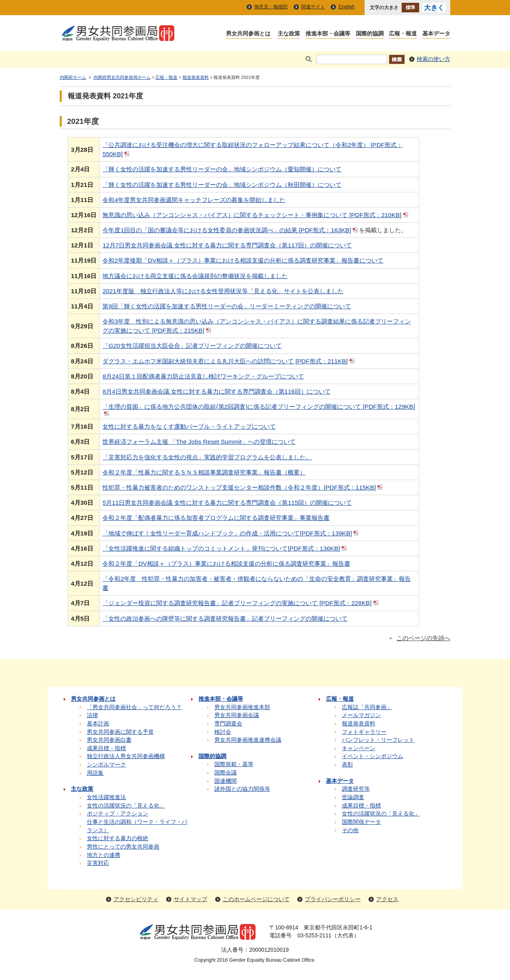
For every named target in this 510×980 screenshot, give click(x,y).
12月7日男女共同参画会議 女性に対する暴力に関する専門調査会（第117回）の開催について (227, 245)
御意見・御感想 (271, 7)
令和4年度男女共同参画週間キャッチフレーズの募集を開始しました (194, 200)
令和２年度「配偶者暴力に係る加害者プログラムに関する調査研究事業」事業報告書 (216, 518)
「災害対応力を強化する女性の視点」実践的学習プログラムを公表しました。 (207, 457)
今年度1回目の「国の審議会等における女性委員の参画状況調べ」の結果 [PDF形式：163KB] (231, 230)
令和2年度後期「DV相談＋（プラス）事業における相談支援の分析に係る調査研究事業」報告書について (243, 260)
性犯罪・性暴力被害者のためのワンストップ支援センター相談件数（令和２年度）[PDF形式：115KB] (243, 487)
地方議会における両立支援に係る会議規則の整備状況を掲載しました (195, 276)
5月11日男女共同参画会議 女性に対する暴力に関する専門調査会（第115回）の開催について (227, 503)
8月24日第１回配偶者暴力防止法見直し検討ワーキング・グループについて (203, 376)
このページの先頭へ (423, 638)
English (346, 7)
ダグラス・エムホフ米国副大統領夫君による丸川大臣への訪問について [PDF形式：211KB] (229, 361)
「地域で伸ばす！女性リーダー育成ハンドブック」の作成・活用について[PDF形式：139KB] (231, 533)
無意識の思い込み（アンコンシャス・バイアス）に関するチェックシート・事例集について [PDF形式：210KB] (256, 215)
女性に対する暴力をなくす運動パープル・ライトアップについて (189, 426)
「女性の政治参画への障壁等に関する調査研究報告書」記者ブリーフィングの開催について (225, 618)
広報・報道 (166, 77)
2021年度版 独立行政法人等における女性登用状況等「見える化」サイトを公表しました (223, 291)
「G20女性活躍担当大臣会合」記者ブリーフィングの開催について (192, 346)
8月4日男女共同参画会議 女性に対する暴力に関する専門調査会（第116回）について (216, 391)
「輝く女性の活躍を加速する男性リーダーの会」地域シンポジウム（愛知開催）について (222, 169)
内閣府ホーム (73, 77)
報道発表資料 (196, 77)
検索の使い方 (433, 59)
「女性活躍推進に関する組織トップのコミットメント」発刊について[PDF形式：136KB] (225, 548)
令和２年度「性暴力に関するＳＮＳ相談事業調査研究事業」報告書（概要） (204, 472)
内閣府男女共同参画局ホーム (122, 77)
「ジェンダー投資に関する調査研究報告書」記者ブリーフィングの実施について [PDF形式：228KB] (241, 603)
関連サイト (313, 7)
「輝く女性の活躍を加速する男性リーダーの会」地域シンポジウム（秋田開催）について (222, 185)
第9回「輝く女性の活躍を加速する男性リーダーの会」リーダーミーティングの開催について (227, 306)
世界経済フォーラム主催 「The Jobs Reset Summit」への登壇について (199, 442)
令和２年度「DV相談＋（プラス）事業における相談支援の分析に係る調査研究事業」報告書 (226, 563)
